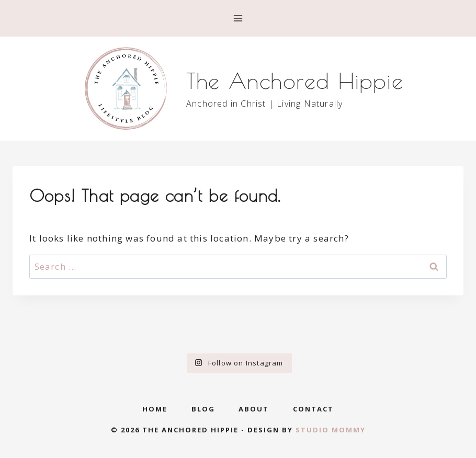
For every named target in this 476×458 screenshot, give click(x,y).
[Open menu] (238, 18)
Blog (203, 409)
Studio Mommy (331, 430)
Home (155, 409)
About (254, 409)
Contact (313, 409)
